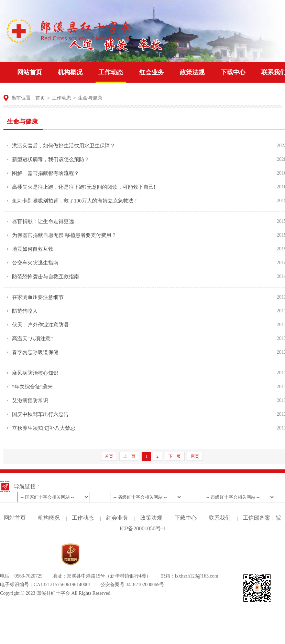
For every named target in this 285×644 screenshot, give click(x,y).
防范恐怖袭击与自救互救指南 (46, 277)
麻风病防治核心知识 (35, 373)
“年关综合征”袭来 (32, 387)
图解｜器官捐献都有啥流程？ (46, 173)
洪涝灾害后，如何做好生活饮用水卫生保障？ (64, 146)
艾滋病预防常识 (30, 401)
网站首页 (30, 72)
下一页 (175, 456)
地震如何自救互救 (33, 249)
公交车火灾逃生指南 (35, 263)
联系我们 (220, 518)
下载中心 (233, 72)
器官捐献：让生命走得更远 (43, 221)
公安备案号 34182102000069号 (132, 585)
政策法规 (192, 72)
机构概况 (70, 72)
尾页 (195, 456)
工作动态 (111, 72)
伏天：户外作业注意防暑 (40, 325)
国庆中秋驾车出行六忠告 (40, 414)
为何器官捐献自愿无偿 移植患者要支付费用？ (64, 235)
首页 (40, 98)
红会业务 (152, 72)
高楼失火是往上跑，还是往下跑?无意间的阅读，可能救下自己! (84, 187)
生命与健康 (90, 98)
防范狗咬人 (25, 311)
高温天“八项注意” (32, 339)
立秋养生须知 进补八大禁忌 (44, 428)
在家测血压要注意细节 (38, 297)
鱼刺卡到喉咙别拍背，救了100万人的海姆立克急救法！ (75, 201)
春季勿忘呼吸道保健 (35, 352)
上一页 (129, 456)
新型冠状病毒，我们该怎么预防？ (51, 159)
